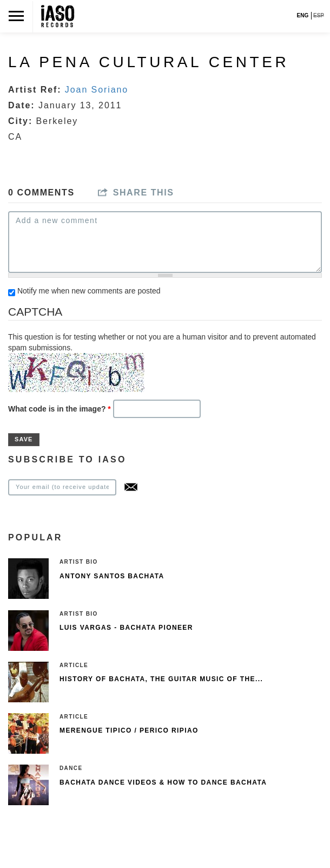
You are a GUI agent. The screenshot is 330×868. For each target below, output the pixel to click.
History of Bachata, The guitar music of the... (161, 679)
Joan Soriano (97, 90)
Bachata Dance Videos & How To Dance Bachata (163, 782)
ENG (303, 15)
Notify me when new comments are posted (89, 291)
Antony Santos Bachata (112, 576)
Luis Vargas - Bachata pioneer (126, 628)
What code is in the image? (60, 409)
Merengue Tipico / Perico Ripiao (129, 730)
